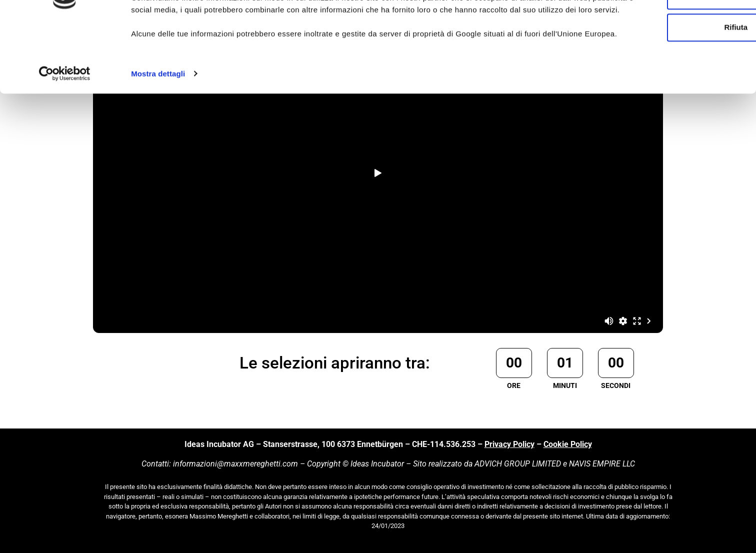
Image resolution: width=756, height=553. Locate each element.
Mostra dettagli (158, 147)
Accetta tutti (673, 26)
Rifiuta (673, 90)
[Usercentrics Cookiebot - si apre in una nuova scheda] (65, 147)
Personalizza (673, 58)
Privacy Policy (509, 444)
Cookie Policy (568, 444)
